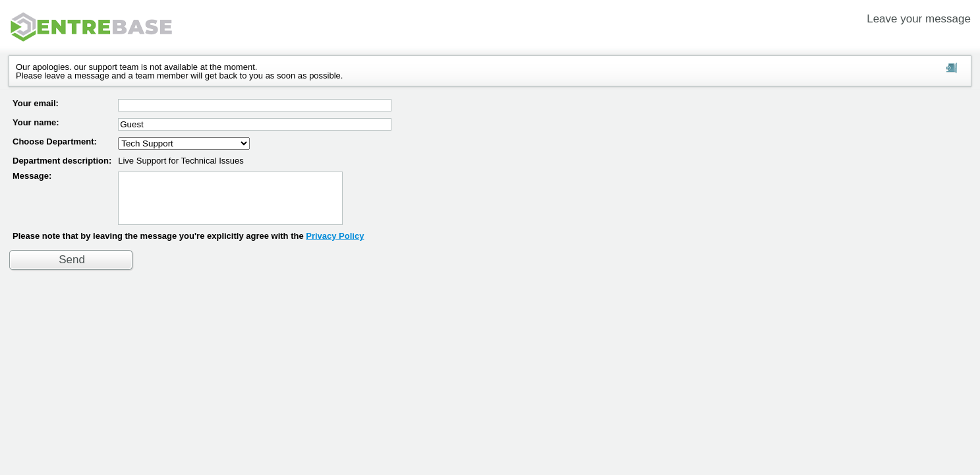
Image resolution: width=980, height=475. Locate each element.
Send (72, 269)
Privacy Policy (335, 246)
